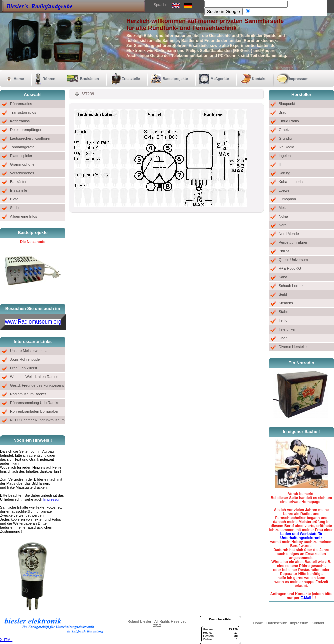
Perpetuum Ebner (293, 242)
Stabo (283, 312)
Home (19, 79)
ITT (281, 164)
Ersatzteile (131, 79)
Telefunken (287, 329)
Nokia (283, 216)
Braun (283, 112)
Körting (284, 173)
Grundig (285, 138)
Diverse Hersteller (293, 347)
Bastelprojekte (175, 79)
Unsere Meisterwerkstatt (30, 351)
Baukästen (90, 79)
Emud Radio (289, 121)
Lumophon (287, 199)
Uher (283, 338)
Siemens (286, 303)
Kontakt (259, 79)
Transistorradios (23, 112)
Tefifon (284, 320)
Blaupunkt (287, 104)
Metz (283, 208)
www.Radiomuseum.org (33, 322)
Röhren (49, 79)
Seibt (283, 294)
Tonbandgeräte (22, 147)
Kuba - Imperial (291, 182)
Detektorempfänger (26, 130)
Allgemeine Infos (24, 216)
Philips (284, 251)
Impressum (299, 79)
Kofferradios (20, 121)
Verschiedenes (22, 173)
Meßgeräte (220, 79)
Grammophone (22, 164)
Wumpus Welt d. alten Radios (34, 377)
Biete (14, 199)
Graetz (284, 130)
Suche (15, 208)
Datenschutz (276, 623)
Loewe (284, 190)
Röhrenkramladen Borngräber (34, 411)
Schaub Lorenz (291, 286)
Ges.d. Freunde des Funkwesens (37, 385)
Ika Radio (286, 147)
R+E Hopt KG (290, 268)
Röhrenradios (21, 104)
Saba (283, 277)
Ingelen (285, 156)
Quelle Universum (293, 260)
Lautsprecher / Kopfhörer (30, 138)
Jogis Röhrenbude (25, 359)
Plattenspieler (21, 156)
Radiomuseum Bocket (28, 394)
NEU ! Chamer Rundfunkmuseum (37, 420)
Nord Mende (289, 234)
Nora (283, 225)
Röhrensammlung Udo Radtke (35, 403)
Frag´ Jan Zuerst (24, 368)
